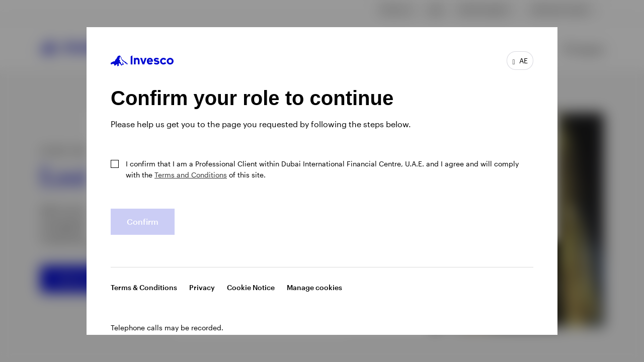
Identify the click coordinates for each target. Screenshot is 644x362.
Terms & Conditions (144, 287)
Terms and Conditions (191, 175)
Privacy (202, 287)
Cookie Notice (251, 287)
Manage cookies (314, 287)
